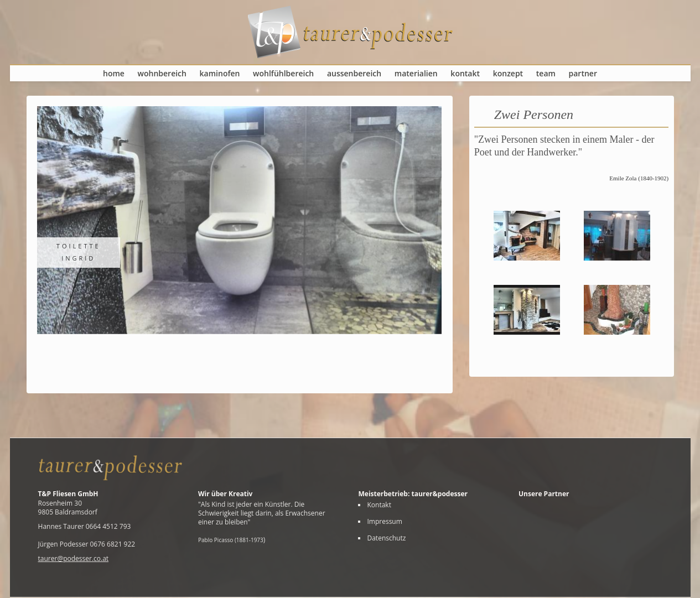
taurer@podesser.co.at (74, 558)
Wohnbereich (162, 73)
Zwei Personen (534, 115)
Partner (583, 73)
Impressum (384, 522)
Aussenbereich (354, 73)
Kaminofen (220, 73)
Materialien (416, 73)
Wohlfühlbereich (283, 73)
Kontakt (465, 73)
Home (114, 73)
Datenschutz (386, 538)
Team (546, 73)
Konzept (508, 73)
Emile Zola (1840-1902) (639, 178)
